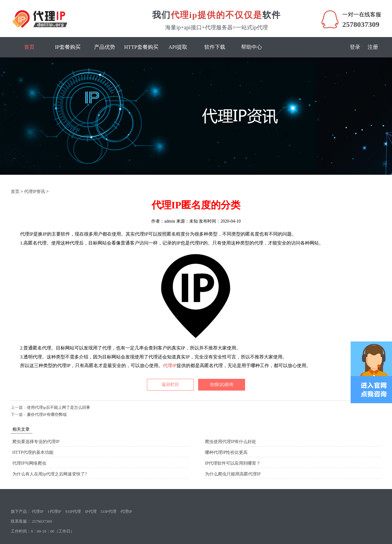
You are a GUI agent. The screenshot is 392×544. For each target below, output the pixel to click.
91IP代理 (73, 511)
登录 (355, 47)
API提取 (178, 47)
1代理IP (54, 511)
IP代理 (91, 511)
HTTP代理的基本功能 (33, 452)
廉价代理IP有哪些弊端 (47, 414)
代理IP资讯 (35, 192)
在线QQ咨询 (222, 385)
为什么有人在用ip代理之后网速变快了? (50, 474)
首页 (29, 47)
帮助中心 (252, 47)
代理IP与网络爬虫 (29, 463)
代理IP (170, 366)
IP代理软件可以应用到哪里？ (233, 463)
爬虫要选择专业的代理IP (36, 442)
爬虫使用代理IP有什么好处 (231, 442)
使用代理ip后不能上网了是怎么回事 (58, 407)
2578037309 (361, 24)
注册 (373, 47)
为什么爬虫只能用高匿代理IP (233, 474)
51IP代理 (108, 511)
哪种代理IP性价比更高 (226, 452)
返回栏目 (170, 385)
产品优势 (105, 47)
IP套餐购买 (68, 47)
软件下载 (215, 47)
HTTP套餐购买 (141, 47)
